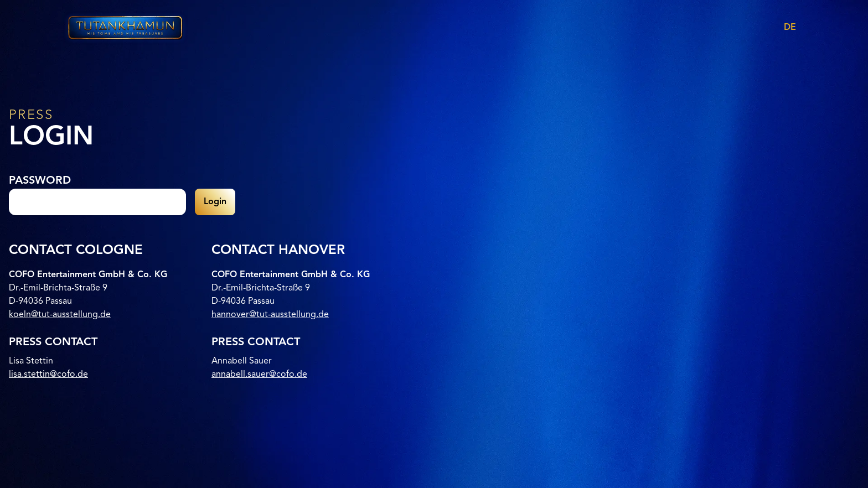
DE (790, 28)
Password (40, 181)
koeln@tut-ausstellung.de (60, 315)
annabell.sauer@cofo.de (259, 375)
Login (215, 202)
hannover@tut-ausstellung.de (270, 315)
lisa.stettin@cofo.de (48, 375)
